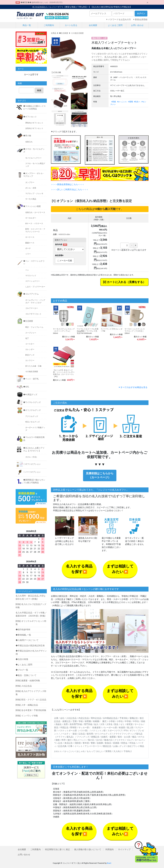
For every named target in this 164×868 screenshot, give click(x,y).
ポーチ (28, 248)
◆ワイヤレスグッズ (32, 402)
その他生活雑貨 (77, 33)
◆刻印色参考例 (23, 630)
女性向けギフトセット (34, 128)
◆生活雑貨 (64, 33)
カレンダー (30, 349)
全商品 (54, 33)
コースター (30, 344)
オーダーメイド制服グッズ (35, 429)
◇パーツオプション (32, 472)
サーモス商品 (31, 199)
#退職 (131, 102)
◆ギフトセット (30, 117)
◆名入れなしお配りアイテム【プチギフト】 (34, 449)
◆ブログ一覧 (22, 670)
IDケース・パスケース (34, 223)
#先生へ (137, 102)
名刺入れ (29, 142)
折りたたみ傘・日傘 (33, 366)
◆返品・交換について (26, 675)
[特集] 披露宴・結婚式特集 (28, 681)
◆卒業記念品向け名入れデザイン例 (31, 652)
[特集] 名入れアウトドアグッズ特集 (31, 693)
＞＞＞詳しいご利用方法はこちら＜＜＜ (70, 190)
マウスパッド (31, 276)
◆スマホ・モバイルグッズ (34, 150)
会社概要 (93, 25)
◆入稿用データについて (27, 640)
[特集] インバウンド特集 (27, 716)
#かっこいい (122, 102)
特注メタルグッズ (33, 422)
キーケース (30, 237)
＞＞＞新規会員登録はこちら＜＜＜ (68, 184)
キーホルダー (31, 218)
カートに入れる (117, 282)
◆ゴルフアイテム (31, 294)
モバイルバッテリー (33, 158)
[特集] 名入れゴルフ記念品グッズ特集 (31, 606)
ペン (27, 270)
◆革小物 (27, 136)
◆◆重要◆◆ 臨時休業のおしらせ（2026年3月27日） (42, 2)
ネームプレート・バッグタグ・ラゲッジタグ (35, 301)
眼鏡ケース (30, 243)
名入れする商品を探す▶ (79, 569)
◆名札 (26, 387)
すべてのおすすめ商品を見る (134, 387)
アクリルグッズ (32, 416)
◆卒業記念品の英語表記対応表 (30, 646)
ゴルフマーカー (32, 308)
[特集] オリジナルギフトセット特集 (31, 623)
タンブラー (30, 182)
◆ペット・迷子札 (31, 379)
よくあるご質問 (115, 25)
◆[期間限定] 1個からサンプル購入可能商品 (34, 481)
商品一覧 (27, 25)
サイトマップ (124, 849)
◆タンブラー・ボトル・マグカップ (34, 175)
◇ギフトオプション (32, 464)
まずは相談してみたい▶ (120, 569)
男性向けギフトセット (34, 123)
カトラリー (30, 360)
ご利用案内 (49, 25)
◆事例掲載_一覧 (23, 635)
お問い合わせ (137, 25)
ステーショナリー (33, 281)
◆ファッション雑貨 (32, 206)
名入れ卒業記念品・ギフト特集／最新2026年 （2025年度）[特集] (31, 614)
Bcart (109, 863)
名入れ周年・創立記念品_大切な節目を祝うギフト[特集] (31, 597)
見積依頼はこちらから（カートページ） (100, 475)
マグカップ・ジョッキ (34, 193)
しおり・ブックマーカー (35, 287)
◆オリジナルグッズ (32, 410)
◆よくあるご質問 (24, 665)
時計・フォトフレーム (34, 327)
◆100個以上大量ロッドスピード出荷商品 (35, 107)
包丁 (27, 338)
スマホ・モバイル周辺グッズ (35, 165)
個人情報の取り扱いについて (88, 849)
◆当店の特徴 (22, 659)
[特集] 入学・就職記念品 (27, 705)
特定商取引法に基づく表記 (57, 849)
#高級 (114, 102)
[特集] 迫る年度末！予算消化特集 (31, 710)
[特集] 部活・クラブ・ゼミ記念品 (31, 700)
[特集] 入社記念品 (24, 686)
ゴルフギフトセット (33, 314)
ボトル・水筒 (31, 188)
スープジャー (31, 333)
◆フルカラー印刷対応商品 (34, 439)
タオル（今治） (32, 457)
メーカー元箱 (65, 261)
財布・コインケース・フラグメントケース (35, 230)
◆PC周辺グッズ (30, 395)
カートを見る (71, 25)
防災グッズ (30, 355)
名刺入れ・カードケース (35, 212)
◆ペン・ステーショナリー (34, 262)
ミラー (28, 254)
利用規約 (110, 849)
